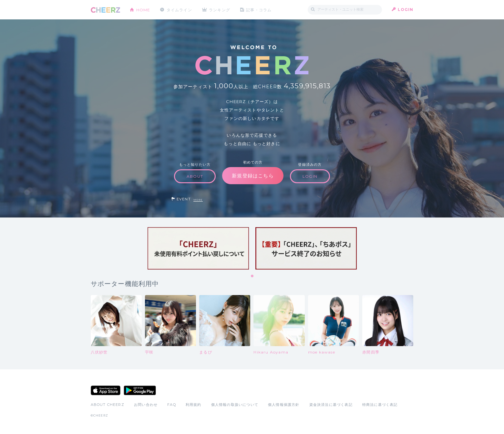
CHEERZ (105, 10)
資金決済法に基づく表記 (331, 405)
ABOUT (195, 176)
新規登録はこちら (253, 176)
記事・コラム (259, 10)
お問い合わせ (146, 405)
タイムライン (179, 10)
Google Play (140, 390)
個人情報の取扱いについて (235, 405)
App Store (106, 390)
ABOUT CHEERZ (108, 405)
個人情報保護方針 (284, 405)
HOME (143, 10)
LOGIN (406, 10)
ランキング (220, 10)
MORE (198, 200)
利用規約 (194, 405)
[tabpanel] (198, 248)
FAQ (172, 405)
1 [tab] (252, 276)
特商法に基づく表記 (380, 405)
